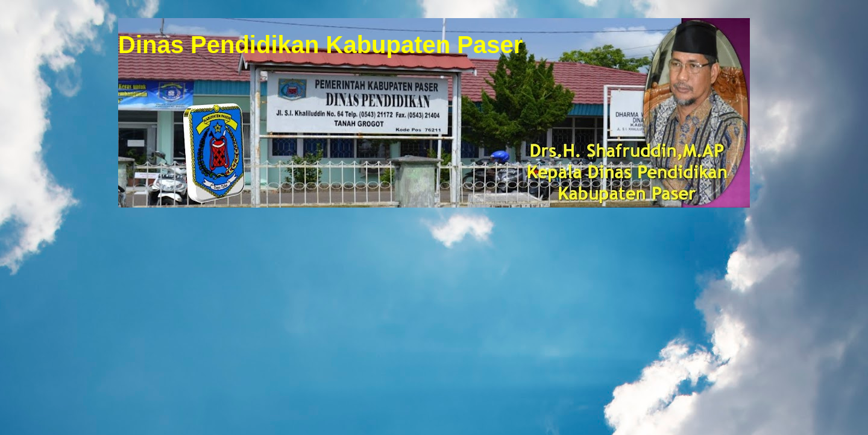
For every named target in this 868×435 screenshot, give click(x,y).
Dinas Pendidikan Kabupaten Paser (320, 45)
